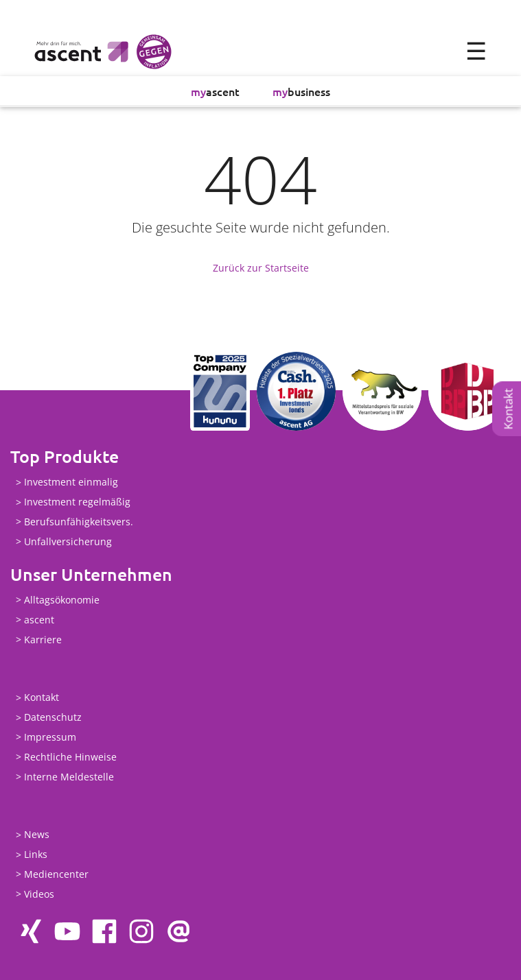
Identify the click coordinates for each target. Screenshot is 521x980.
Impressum (50, 737)
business (301, 91)
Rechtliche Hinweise (70, 757)
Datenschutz (53, 718)
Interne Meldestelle (69, 777)
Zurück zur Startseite (261, 268)
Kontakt (508, 409)
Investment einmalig (71, 482)
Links (36, 855)
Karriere (43, 640)
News (37, 835)
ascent (215, 91)
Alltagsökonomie (62, 600)
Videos (39, 894)
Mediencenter (56, 874)
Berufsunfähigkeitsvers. (79, 522)
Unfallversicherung (68, 541)
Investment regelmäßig (77, 502)
